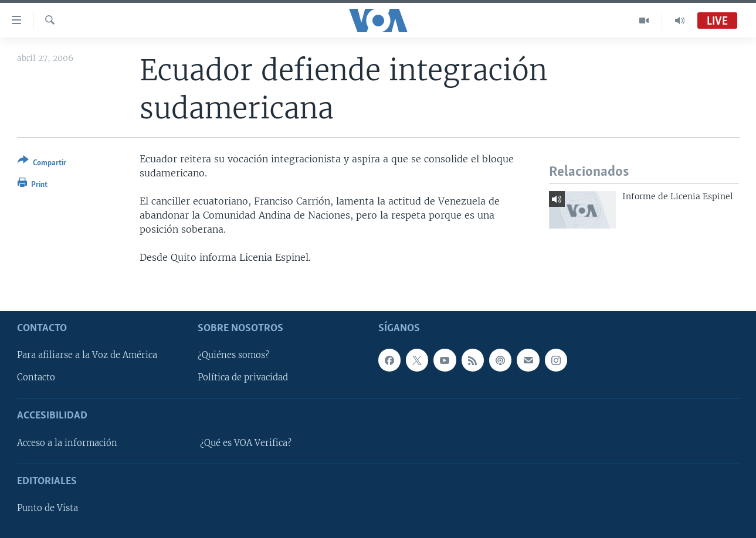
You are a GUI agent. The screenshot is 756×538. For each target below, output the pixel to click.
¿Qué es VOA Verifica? (246, 442)
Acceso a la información (67, 442)
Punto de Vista (48, 508)
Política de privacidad (243, 377)
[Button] (42, 164)
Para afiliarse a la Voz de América (87, 355)
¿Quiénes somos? (233, 355)
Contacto (36, 377)
